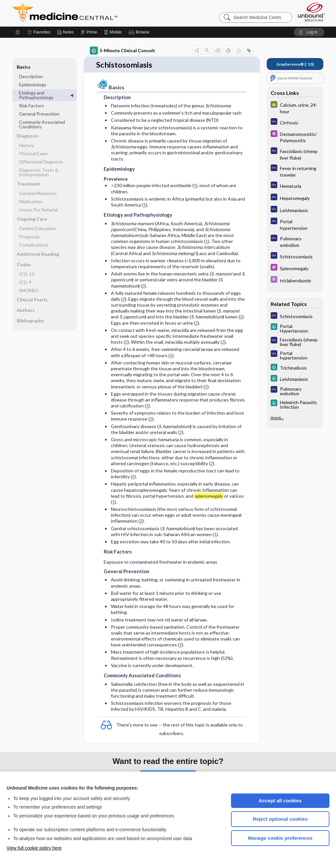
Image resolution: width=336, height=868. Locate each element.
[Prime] (89, 32)
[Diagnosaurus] (295, 122)
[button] (140, 32)
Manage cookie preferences (280, 838)
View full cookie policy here (34, 848)
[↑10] (295, 64)
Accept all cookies (280, 801)
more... (277, 418)
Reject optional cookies (280, 819)
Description (31, 76)
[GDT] (295, 108)
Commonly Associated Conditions (42, 124)
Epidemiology (33, 85)
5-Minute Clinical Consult (123, 51)
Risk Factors (31, 106)
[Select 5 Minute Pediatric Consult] (295, 137)
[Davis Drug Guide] (295, 280)
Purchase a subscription (168, 771)
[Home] (18, 32)
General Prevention (39, 114)
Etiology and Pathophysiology (36, 95)
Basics (24, 67)
